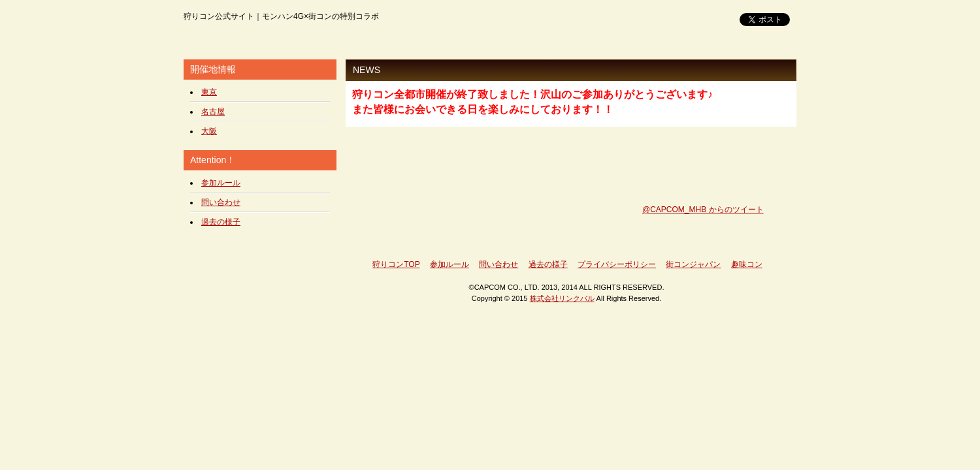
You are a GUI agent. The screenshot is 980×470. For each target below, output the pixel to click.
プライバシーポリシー (617, 264)
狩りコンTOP (396, 264)
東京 (209, 92)
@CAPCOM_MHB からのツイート (703, 210)
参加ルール (221, 183)
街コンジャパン (693, 264)
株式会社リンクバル (562, 298)
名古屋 (213, 112)
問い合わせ (221, 202)
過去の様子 (221, 222)
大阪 (209, 131)
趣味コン (747, 264)
